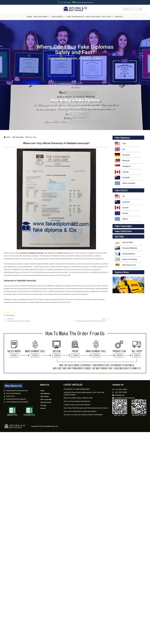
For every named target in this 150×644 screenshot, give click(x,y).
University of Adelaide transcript (59, 253)
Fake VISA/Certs (123, 232)
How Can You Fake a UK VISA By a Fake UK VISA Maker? (83, 415)
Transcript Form (29, 415)
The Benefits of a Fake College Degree (77, 389)
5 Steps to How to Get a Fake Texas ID (77, 405)
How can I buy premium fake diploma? (77, 402)
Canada (122, 172)
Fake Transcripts (18, 137)
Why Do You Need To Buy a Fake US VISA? (78, 398)
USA (120, 144)
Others (121, 219)
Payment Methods (126, 248)
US (120, 197)
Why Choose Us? (125, 265)
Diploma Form (12, 415)
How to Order (124, 243)
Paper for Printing (126, 260)
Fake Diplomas (122, 138)
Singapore (123, 167)
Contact (43, 408)
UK (120, 150)
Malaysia (122, 161)
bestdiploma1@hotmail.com (84, 3)
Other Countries (125, 184)
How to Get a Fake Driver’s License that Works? (80, 412)
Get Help (43, 406)
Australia (122, 178)
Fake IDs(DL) (121, 191)
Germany (122, 155)
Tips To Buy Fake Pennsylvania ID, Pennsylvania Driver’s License (86, 408)
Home (7, 137)
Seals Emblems (125, 254)
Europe (121, 214)
